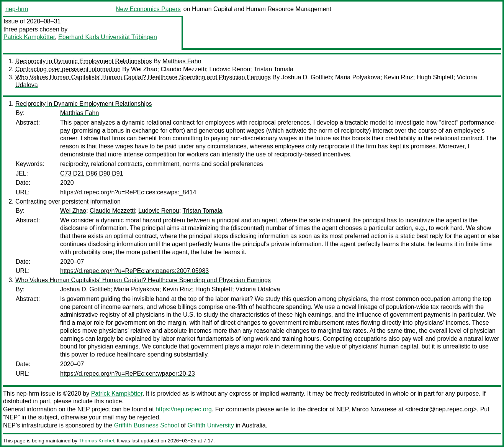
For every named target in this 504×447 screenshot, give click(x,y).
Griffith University (211, 425)
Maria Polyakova (358, 77)
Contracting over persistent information (68, 69)
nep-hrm (17, 9)
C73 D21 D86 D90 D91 (92, 173)
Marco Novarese (374, 409)
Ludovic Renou (230, 69)
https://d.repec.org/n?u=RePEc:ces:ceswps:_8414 (128, 192)
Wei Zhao (144, 69)
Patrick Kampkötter (29, 37)
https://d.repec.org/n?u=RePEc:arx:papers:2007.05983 (134, 271)
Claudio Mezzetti (183, 69)
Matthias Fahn (182, 61)
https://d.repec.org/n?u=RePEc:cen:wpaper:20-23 (128, 374)
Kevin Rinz (398, 77)
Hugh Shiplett (435, 77)
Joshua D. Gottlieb (307, 77)
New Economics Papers (148, 9)
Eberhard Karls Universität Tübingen (108, 37)
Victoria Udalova (258, 289)
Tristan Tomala (273, 69)
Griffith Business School (147, 425)
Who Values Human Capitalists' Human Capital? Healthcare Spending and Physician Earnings (143, 77)
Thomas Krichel (96, 441)
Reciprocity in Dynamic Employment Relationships (84, 61)
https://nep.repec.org (184, 409)
